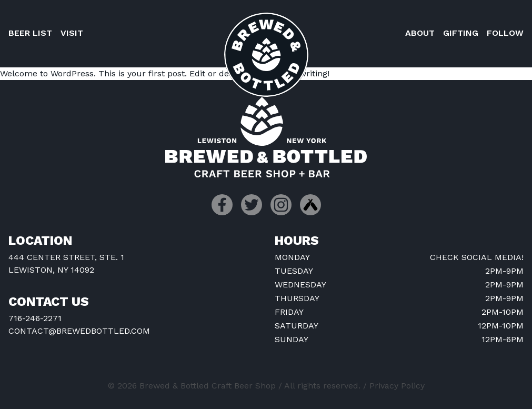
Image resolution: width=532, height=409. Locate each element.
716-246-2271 (35, 318)
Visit (72, 33)
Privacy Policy (397, 386)
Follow (505, 33)
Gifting (461, 33)
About (420, 33)
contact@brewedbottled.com (79, 331)
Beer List (30, 33)
